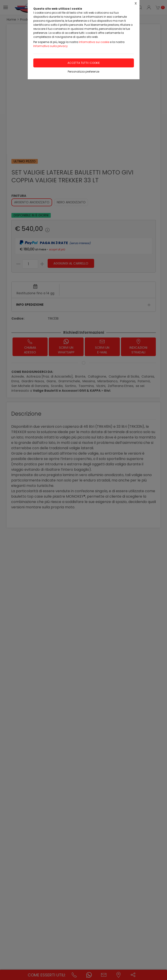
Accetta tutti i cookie (84, 63)
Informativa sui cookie (94, 42)
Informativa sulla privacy (51, 46)
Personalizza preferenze (83, 72)
